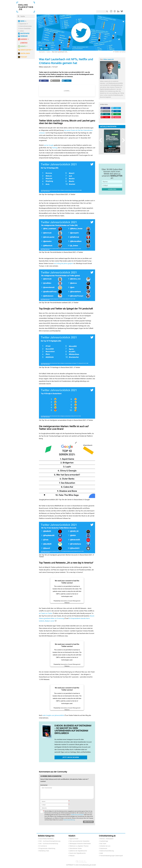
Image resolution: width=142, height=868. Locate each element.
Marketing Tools (44, 851)
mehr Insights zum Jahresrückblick (53, 715)
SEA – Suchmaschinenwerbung (49, 844)
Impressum (104, 848)
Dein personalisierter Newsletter (80, 841)
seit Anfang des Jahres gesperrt (63, 263)
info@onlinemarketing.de (77, 815)
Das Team (103, 844)
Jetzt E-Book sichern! (71, 757)
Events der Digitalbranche (78, 853)
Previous (101, 140)
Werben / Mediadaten (107, 839)
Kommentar (44, 785)
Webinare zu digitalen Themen (79, 846)
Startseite (42, 52)
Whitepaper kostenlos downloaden (80, 844)
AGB (101, 853)
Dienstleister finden (76, 848)
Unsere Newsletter (25, 29)
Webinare (24, 36)
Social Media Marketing (46, 839)
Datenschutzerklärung (69, 820)
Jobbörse (24, 43)
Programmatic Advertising (47, 848)
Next (123, 140)
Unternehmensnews (26, 26)
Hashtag (55, 148)
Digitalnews (23, 24)
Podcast (72, 856)
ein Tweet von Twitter (46, 613)
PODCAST (24, 57)
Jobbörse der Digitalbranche (78, 851)
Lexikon (22, 31)
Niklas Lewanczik (108, 59)
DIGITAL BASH (25, 53)
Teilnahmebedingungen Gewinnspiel (111, 856)
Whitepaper (25, 34)
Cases (48, 52)
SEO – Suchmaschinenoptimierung (50, 841)
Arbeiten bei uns (105, 846)
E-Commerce (43, 846)
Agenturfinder (74, 839)
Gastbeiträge (104, 841)
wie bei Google (49, 145)
